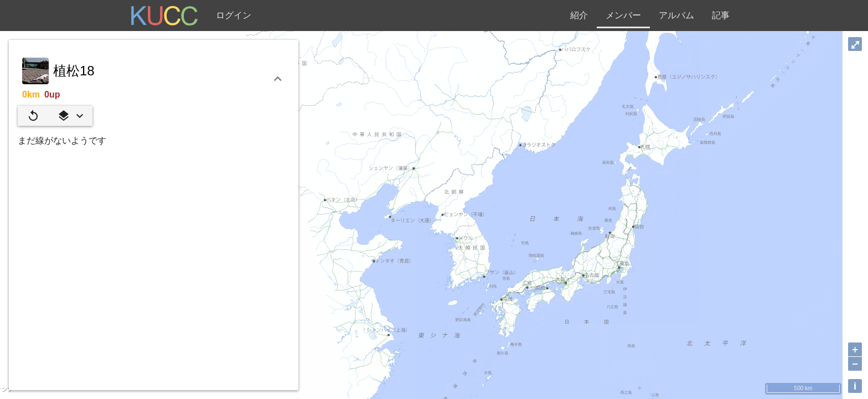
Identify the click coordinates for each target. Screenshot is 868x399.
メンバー (623, 15)
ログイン (234, 15)
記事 (721, 15)
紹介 (579, 15)
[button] (70, 116)
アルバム (676, 15)
